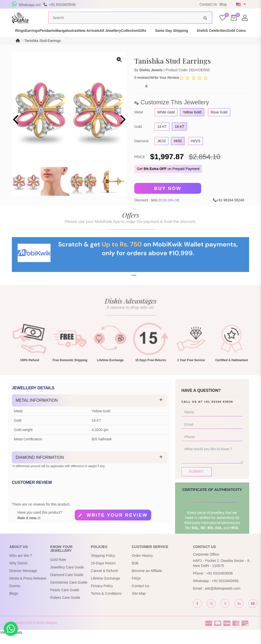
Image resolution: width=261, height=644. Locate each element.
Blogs (14, 603)
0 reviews (142, 87)
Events (15, 595)
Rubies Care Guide (65, 607)
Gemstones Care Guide (69, 591)
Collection (179, 37)
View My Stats (11, 641)
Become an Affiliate (147, 580)
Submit (196, 481)
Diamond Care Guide (67, 584)
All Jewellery (151, 37)
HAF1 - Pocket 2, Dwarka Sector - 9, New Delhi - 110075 (221, 572)
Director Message (23, 580)
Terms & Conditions (106, 603)
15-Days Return (103, 572)
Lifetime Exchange (105, 587)
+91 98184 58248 (230, 209)
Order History (142, 565)
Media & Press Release (28, 587)
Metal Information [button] (37, 409)
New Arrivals (120, 37)
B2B (135, 572)
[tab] (90, 410)
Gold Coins (60, 42)
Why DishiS (18, 572)
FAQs (136, 587)
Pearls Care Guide (65, 599)
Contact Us (208, 4)
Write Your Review (165, 87)
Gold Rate (58, 569)
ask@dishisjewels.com (223, 598)
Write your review (117, 524)
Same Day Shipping (230, 37)
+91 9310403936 (220, 582)
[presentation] (16, 130)
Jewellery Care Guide (67, 576)
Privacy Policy (102, 595)
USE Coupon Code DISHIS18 (164, 4)
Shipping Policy (103, 565)
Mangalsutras (90, 37)
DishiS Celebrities (27, 42)
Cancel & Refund (104, 580)
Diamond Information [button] (40, 467)
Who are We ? (21, 565)
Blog (223, 4)
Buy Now (168, 198)
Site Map (139, 603)
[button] (127, 300)
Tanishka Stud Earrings (43, 50)
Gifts (200, 37)
